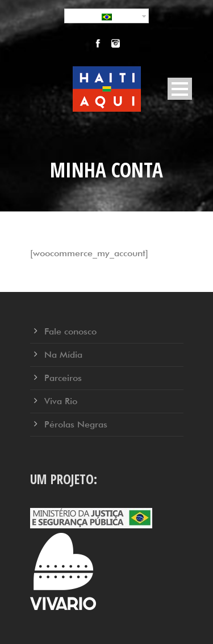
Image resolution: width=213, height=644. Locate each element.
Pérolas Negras (76, 424)
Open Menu (180, 89)
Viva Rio (61, 401)
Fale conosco (70, 331)
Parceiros (63, 378)
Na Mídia (63, 355)
